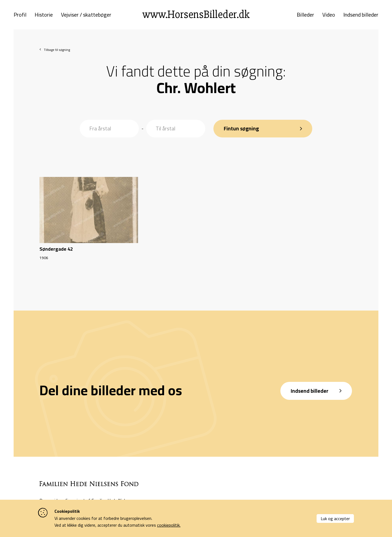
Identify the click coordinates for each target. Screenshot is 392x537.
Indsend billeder (361, 16)
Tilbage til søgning (57, 52)
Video (329, 16)
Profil (20, 16)
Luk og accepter (335, 518)
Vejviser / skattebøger (86, 16)
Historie (44, 16)
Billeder (305, 16)
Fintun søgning (242, 126)
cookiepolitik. (169, 525)
